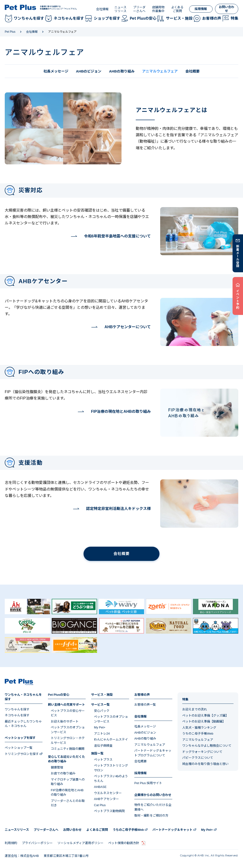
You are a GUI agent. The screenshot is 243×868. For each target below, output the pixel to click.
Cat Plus (100, 805)
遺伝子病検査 (103, 746)
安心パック (102, 711)
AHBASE (100, 787)
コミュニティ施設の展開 (68, 749)
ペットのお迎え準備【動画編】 (204, 721)
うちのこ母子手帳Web (198, 734)
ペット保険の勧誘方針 (124, 843)
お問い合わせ (227, 9)
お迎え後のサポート (65, 721)
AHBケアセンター (106, 799)
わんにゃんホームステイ (111, 739)
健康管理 (57, 767)
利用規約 (11, 843)
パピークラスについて (198, 758)
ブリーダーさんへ (139, 9)
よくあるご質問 (177, 9)
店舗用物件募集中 (158, 9)
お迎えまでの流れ (195, 709)
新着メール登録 (238, 256)
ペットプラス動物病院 (109, 811)
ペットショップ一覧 (19, 748)
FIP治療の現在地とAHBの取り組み (121, 412)
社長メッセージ (56, 71)
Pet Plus (10, 32)
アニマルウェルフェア (150, 745)
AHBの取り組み (122, 71)
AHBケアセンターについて (128, 327)
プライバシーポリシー (37, 843)
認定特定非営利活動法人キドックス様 (118, 509)
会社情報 (102, 9)
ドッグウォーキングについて (202, 752)
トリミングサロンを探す (22, 754)
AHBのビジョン (89, 71)
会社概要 (192, 71)
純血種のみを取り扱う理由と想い (205, 764)
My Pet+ (100, 727)
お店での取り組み (63, 773)
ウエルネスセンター (108, 793)
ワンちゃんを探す (17, 709)
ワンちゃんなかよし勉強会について (207, 746)
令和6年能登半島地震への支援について (117, 236)
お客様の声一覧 (145, 705)
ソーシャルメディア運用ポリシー (80, 843)
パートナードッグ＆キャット (172, 830)
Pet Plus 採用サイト (148, 783)
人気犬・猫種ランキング (199, 728)
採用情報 (201, 9)
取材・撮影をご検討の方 (151, 816)
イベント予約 (238, 299)
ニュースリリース (120, 9)
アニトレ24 (102, 734)
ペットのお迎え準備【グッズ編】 (205, 716)
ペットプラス (103, 760)
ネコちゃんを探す (17, 715)
